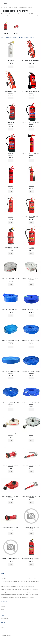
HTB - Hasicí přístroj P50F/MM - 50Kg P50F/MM (31, 92)
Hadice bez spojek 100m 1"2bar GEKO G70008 (31, 372)
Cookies (3, 625)
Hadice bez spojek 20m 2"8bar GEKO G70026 (31, 278)
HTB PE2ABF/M (11, 185)
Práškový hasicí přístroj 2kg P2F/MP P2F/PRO (31, 559)
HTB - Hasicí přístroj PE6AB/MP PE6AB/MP (31, 123)
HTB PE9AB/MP (11, 123)
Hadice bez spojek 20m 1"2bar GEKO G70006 (31, 403)
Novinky (3, 607)
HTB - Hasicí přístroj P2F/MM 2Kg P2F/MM (11, 247)
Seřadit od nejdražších (18, 37)
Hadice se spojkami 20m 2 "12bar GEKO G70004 (11, 496)
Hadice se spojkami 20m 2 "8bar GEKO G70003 (11, 434)
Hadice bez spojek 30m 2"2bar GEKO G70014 (11, 341)
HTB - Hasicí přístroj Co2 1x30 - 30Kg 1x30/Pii (11, 92)
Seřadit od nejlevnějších (7, 37)
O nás (3, 628)
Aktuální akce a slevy (6, 612)
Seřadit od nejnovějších (29, 37)
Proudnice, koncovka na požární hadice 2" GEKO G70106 (31, 496)
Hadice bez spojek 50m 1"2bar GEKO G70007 (11, 403)
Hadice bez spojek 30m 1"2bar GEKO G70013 (31, 341)
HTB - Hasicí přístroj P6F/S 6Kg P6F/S (31, 216)
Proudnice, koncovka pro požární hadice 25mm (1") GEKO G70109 (11, 527)
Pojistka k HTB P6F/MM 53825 (31, 527)
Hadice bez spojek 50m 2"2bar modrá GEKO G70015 (31, 310)
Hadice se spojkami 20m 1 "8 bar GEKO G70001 (31, 434)
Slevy (2, 609)
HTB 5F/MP (31, 185)
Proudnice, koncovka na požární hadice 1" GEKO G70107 (31, 465)
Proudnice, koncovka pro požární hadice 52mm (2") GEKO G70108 (11, 465)
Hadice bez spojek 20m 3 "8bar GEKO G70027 (11, 278)
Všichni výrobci (5, 618)
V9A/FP (11, 216)
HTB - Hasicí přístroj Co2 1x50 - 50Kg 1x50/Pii (31, 61)
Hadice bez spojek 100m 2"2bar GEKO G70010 (11, 372)
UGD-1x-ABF (11, 61)
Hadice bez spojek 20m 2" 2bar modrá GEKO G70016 (11, 310)
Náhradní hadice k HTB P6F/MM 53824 (11, 559)
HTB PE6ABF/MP (11, 154)
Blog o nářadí (4, 604)
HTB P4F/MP (31, 247)
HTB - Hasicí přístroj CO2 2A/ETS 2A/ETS (31, 154)
